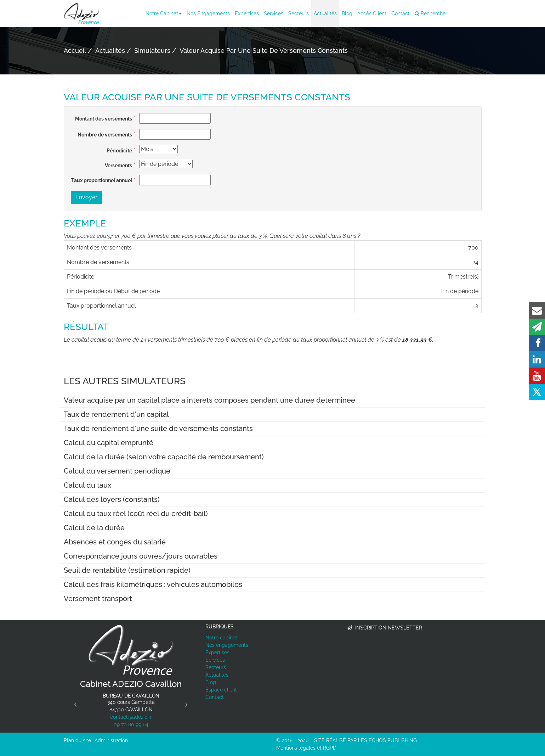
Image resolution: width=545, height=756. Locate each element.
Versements (118, 166)
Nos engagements (208, 13)
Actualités (325, 13)
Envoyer (86, 197)
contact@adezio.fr (131, 717)
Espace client (221, 690)
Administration (111, 740)
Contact (401, 13)
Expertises (247, 13)
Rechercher (431, 13)
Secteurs (299, 13)
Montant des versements (104, 119)
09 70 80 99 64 (131, 724)
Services (274, 13)
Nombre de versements (105, 135)
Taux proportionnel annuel (102, 180)
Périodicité (119, 151)
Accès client (372, 13)
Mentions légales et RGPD (306, 748)
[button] (74, 702)
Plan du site (77, 740)
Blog (347, 13)
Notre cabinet (164, 13)
